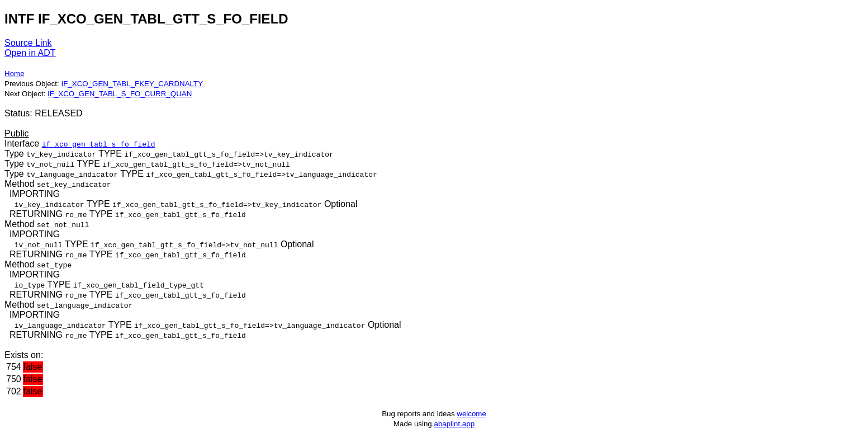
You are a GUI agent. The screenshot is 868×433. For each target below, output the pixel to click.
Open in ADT (30, 53)
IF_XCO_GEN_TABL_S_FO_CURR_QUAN (120, 94)
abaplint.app (454, 424)
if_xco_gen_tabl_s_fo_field (99, 144)
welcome (471, 414)
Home (15, 74)
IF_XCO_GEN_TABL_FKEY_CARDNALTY (132, 84)
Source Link (28, 43)
